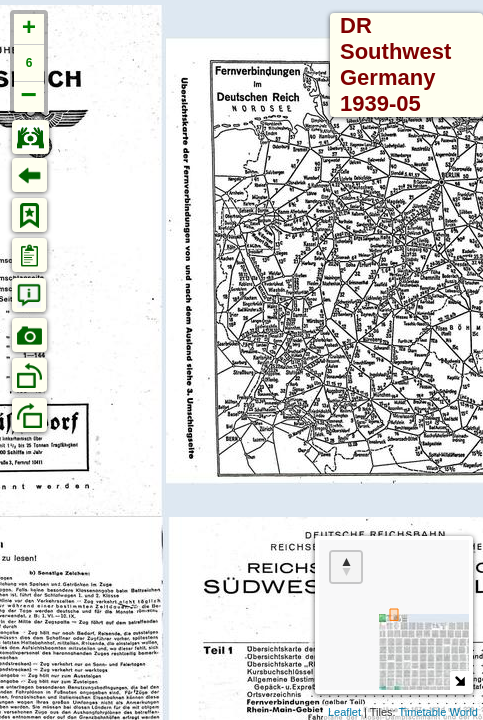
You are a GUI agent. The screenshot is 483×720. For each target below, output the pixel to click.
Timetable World (438, 712)
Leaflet (344, 712)
